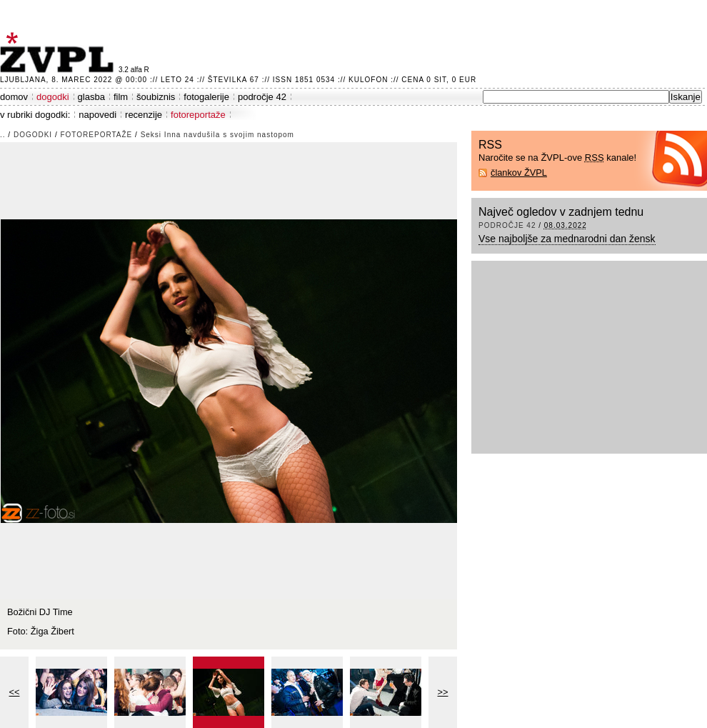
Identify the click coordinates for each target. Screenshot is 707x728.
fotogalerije (206, 97)
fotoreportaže (198, 115)
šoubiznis (156, 97)
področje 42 (262, 97)
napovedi (97, 115)
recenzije (144, 115)
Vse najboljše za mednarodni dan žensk (567, 239)
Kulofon (368, 80)
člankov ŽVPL (519, 173)
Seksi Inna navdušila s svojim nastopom (217, 135)
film (121, 97)
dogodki (53, 97)
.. (3, 135)
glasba (91, 97)
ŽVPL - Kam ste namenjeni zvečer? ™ (59, 53)
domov (14, 97)
